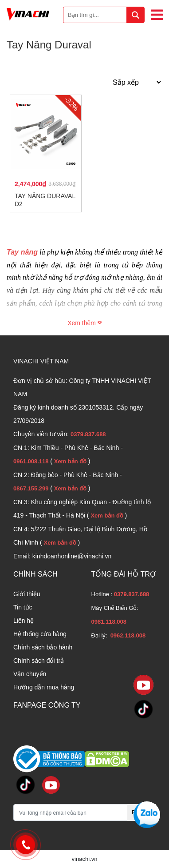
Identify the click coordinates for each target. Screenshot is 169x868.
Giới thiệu (27, 594)
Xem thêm (84, 323)
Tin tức (23, 607)
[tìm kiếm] (135, 15)
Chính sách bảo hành (43, 647)
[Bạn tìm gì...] (104, 15)
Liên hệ (24, 621)
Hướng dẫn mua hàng (44, 687)
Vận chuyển (30, 674)
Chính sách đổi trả (39, 661)
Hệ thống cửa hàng (40, 634)
